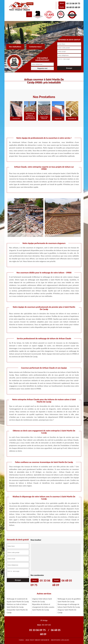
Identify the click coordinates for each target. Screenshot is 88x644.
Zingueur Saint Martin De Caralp (67, 611)
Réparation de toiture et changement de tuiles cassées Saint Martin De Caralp (43, 607)
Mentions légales (60, 640)
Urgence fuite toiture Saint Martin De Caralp (42, 600)
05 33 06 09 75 (73, 3)
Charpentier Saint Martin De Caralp (17, 611)
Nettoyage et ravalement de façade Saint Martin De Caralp (18, 600)
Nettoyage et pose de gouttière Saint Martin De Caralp (69, 600)
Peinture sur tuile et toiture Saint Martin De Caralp (17, 606)
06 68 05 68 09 (73, 7)
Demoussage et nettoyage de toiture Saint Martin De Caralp (69, 606)
